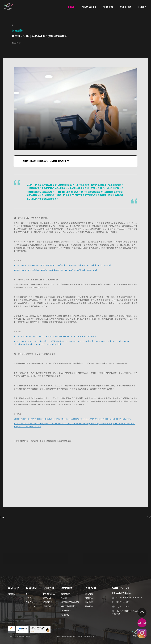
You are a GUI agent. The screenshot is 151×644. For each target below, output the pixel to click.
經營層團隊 (66, 594)
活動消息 (12, 594)
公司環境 (89, 602)
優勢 (28, 594)
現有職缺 (89, 606)
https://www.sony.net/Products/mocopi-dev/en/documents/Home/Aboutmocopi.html (55, 270)
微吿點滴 (89, 598)
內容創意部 (66, 610)
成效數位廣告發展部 (70, 602)
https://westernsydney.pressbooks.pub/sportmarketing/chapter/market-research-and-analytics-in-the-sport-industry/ (72, 419)
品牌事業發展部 (68, 606)
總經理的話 (48, 602)
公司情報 (47, 606)
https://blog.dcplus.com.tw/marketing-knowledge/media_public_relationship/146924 (55, 336)
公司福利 (89, 594)
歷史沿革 (47, 598)
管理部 (64, 598)
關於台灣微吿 (49, 594)
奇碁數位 (30, 602)
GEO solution (31, 606)
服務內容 (30, 598)
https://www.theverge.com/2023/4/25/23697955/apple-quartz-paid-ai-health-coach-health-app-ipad (62, 265)
